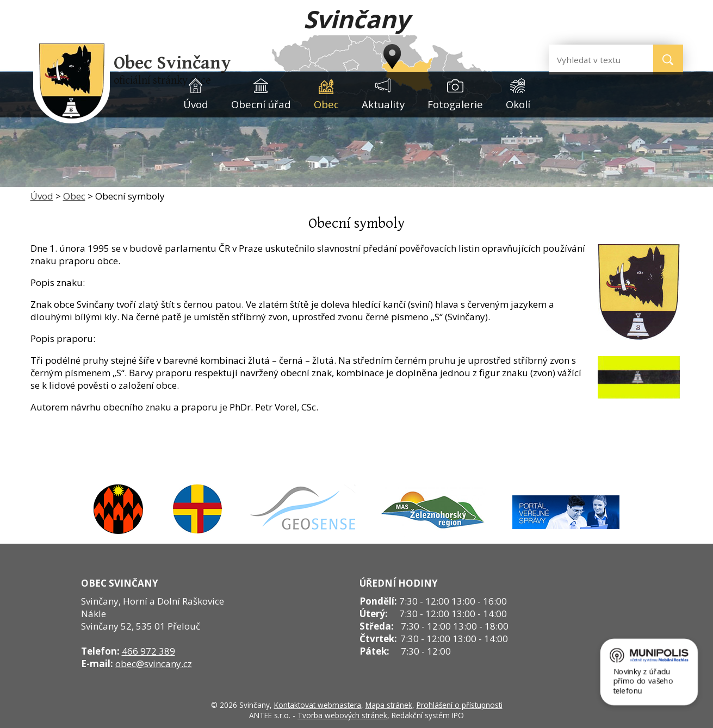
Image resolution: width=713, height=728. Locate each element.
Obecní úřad (261, 104)
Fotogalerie (455, 104)
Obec (326, 104)
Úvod (196, 104)
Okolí (518, 104)
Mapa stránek (389, 705)
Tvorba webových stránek (342, 715)
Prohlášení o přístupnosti (460, 705)
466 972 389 (148, 651)
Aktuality (383, 104)
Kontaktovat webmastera (318, 705)
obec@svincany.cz (154, 664)
